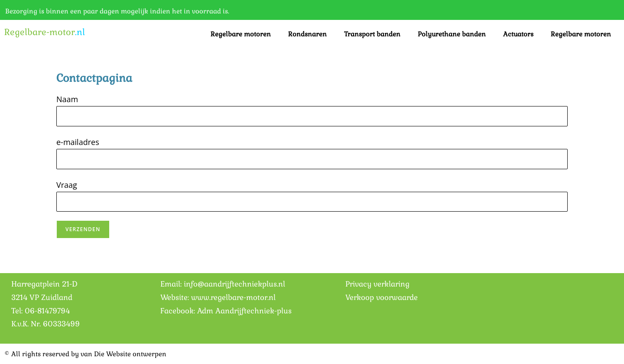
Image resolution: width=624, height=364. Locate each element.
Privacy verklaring (377, 284)
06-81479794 (47, 311)
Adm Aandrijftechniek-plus (244, 311)
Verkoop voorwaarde (382, 297)
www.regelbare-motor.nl (233, 297)
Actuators (518, 34)
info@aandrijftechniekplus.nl (234, 284)
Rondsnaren (307, 34)
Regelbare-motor (45, 32)
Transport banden (372, 34)
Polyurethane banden (452, 34)
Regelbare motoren (241, 34)
